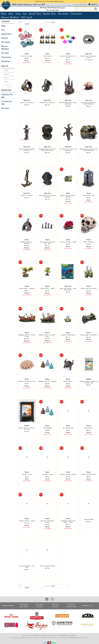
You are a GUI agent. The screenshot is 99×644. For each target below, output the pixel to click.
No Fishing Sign (68, 428)
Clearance (76, 14)
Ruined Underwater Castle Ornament (68, 103)
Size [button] (6, 72)
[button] (96, 9)
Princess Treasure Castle (68, 474)
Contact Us (87, 605)
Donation (5, 56)
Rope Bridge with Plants (89, 335)
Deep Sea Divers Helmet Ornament (47, 196)
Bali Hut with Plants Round (47, 522)
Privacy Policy (55, 605)
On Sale (5, 48)
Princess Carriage (27, 56)
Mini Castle (47, 56)
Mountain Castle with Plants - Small (68, 522)
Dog (18, 14)
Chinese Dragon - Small (27, 521)
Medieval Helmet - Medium (27, 243)
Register (83, 5)
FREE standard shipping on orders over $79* (28, 5)
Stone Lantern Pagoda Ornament (27, 150)
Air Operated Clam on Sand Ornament (89, 103)
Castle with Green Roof (89, 289)
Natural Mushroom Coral (27, 382)
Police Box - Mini (89, 196)
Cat (25, 14)
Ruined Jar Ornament (27, 103)
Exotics (4, 37)
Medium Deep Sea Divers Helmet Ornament (47, 150)
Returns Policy (40, 605)
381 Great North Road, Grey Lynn (53, 8)
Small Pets (35, 14)
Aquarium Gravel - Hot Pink (27, 567)
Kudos (72, 636)
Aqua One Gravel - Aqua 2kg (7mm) (68, 289)
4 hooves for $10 (7, 90)
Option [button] (7, 68)
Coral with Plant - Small (68, 242)
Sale (11, 14)
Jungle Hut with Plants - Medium (68, 196)
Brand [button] (7, 65)
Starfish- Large (47, 474)
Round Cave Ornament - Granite (89, 57)
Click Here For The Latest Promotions (49, 2)
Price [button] (6, 76)
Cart (94, 5)
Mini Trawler (89, 428)
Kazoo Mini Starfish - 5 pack (68, 57)
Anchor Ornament (27, 196)
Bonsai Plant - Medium (27, 289)
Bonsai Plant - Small (47, 289)
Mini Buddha (47, 428)
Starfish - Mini (27, 474)
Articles (73, 634)
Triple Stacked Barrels (47, 566)
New (4, 14)
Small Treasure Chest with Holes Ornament (89, 150)
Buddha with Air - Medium (47, 382)
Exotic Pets (49, 14)
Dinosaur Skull (89, 520)
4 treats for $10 (8, 95)
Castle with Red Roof (89, 474)
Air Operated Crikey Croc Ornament (68, 150)
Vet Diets (63, 14)
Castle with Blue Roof (68, 335)
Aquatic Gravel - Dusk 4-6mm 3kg (27, 429)
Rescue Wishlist (10, 17)
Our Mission (8, 605)
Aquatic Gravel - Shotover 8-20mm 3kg (89, 382)
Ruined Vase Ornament (47, 103)
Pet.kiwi (66, 634)
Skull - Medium (89, 242)
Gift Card (26, 17)
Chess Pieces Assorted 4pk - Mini (47, 243)
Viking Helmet (68, 382)
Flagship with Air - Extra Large (27, 336)
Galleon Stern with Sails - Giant (47, 336)
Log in (76, 5)
